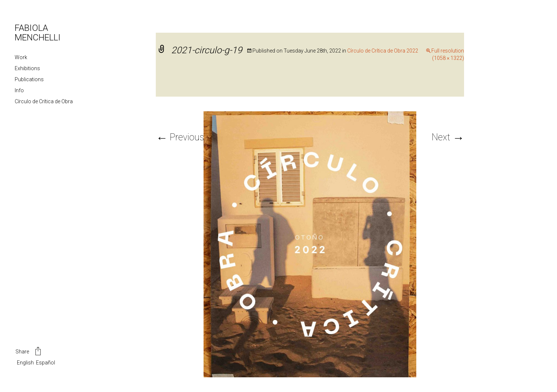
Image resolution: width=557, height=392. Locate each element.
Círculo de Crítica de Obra (44, 101)
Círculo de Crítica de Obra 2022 (383, 51)
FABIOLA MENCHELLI (38, 33)
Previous (180, 137)
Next (448, 137)
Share (29, 352)
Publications (29, 79)
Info (19, 90)
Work (21, 57)
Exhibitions (27, 68)
